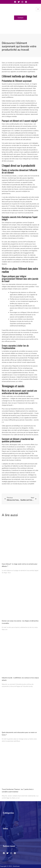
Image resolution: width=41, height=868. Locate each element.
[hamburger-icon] (38, 9)
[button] (20, 817)
